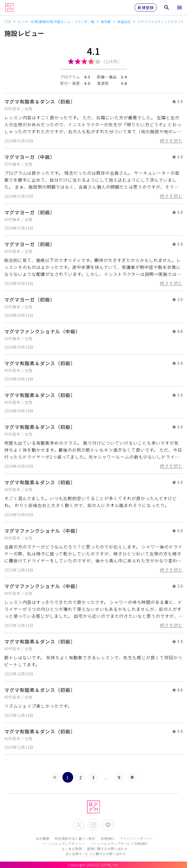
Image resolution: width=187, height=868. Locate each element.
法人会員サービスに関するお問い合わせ (96, 854)
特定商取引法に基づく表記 (75, 838)
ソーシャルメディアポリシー (63, 844)
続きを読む (171, 140)
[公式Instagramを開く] (93, 825)
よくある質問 (72, 849)
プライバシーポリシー (136, 838)
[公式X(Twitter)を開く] (79, 825)
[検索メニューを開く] (167, 7)
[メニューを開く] (179, 7)
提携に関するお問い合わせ (107, 849)
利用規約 (107, 838)
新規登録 (146, 7)
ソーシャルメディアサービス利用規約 (119, 844)
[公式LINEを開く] (108, 825)
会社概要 (43, 838)
